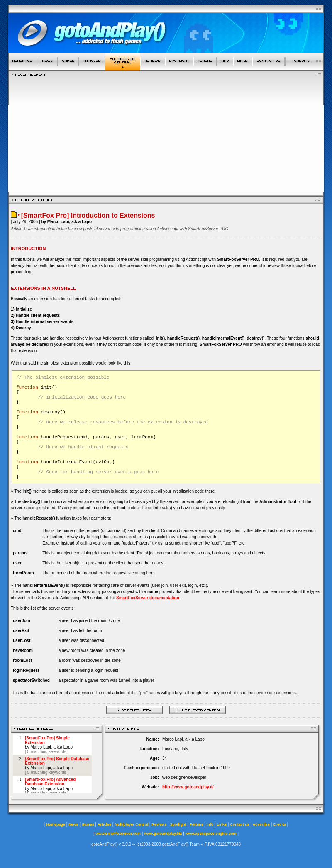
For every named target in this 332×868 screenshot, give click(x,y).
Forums (197, 824)
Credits (280, 824)
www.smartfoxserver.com (118, 834)
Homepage (56, 824)
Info (210, 824)
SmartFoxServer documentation (148, 598)
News (73, 824)
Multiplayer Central (131, 824)
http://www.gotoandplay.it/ (188, 787)
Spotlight (178, 824)
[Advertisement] (166, 134)
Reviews (159, 824)
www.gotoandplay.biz (163, 834)
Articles (104, 824)
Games (88, 824)
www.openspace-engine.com (211, 834)
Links (222, 824)
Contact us (240, 824)
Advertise (261, 824)
